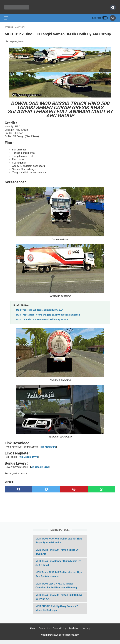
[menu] (7, 16)
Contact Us (44, 633)
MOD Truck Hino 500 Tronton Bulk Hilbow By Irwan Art (43, 322)
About (33, 633)
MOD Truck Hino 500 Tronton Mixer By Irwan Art (40, 313)
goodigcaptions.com (69, 639)
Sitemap (86, 633)
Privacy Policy (59, 633)
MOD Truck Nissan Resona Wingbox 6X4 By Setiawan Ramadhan (48, 318)
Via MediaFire (48, 450)
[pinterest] (74, 492)
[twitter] (46, 492)
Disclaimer (74, 633)
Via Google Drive (29, 460)
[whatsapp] (101, 492)
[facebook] (112, 6)
